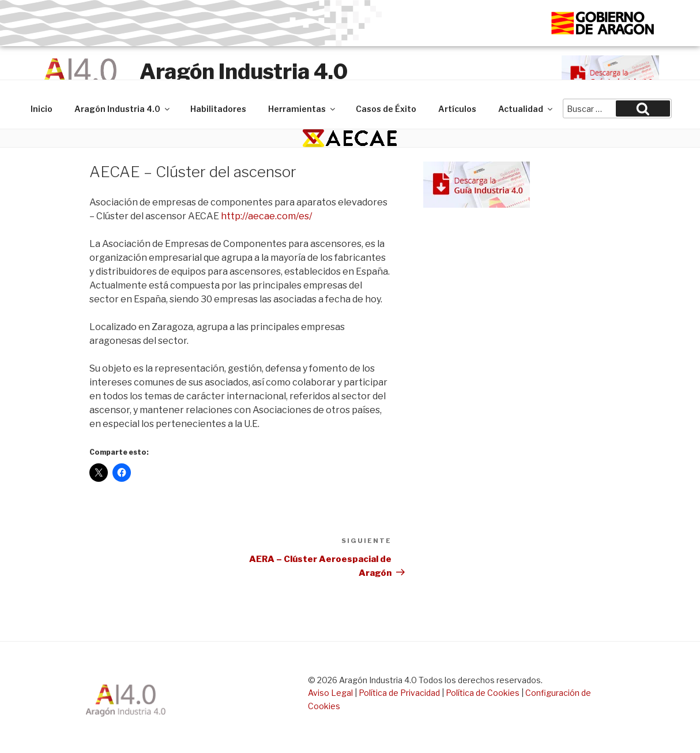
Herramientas (302, 109)
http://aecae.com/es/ (266, 216)
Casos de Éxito (386, 109)
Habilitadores (218, 109)
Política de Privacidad (399, 693)
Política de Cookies (483, 693)
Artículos (457, 109)
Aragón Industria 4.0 (244, 72)
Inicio (42, 109)
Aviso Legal (330, 693)
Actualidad (526, 109)
